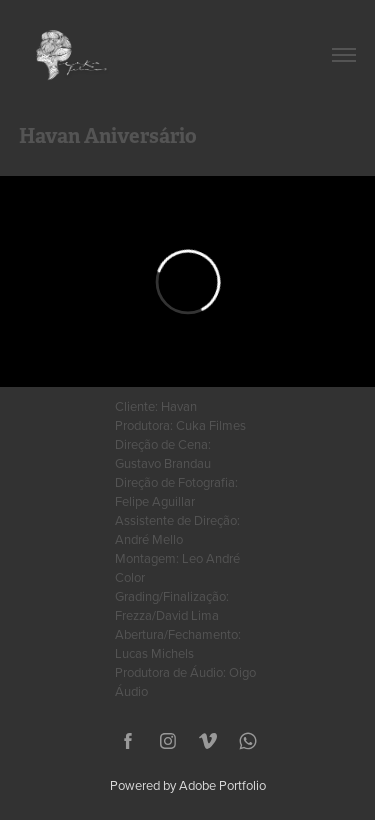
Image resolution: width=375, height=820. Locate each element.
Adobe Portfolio (222, 785)
